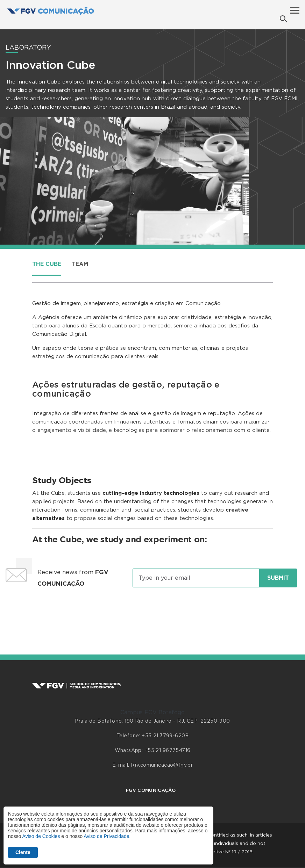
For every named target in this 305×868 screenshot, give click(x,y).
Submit (278, 578)
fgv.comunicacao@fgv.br (162, 765)
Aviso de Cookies (41, 836)
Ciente (23, 852)
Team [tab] (80, 264)
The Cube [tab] (47, 264)
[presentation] (152, 614)
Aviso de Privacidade (106, 836)
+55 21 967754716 (168, 751)
